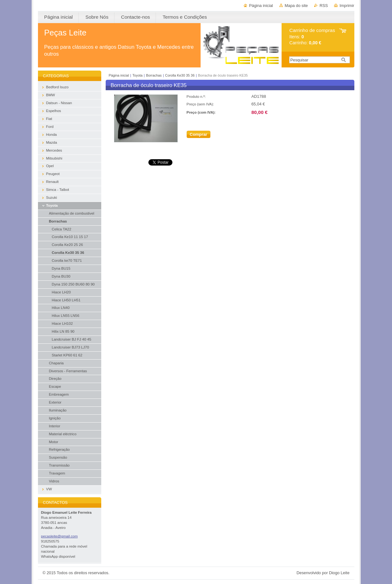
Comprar (199, 134)
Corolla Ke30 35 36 (180, 75)
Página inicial (261, 6)
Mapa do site (296, 6)
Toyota (137, 75)
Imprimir (347, 6)
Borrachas (154, 75)
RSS (324, 6)
